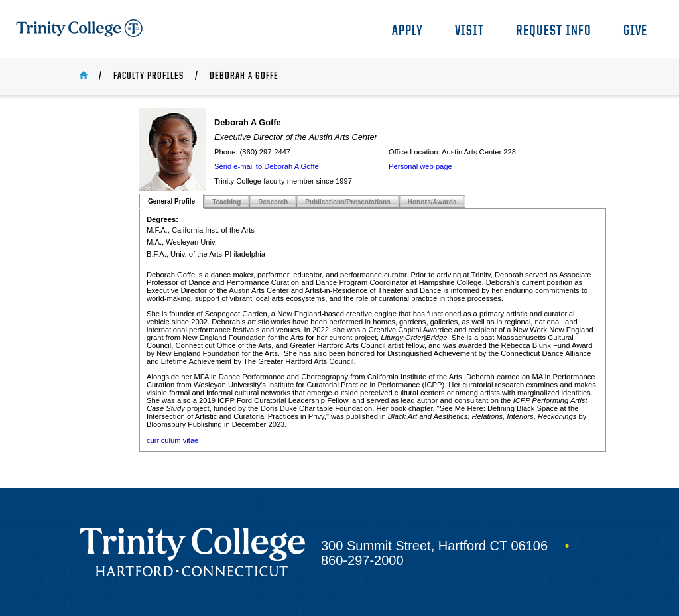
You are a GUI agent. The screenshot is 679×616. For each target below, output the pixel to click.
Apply (407, 31)
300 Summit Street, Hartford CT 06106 (434, 546)
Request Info (554, 31)
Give (635, 31)
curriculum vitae (172, 440)
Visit (469, 31)
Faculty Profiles (149, 76)
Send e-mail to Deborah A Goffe (267, 166)
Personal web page (420, 166)
